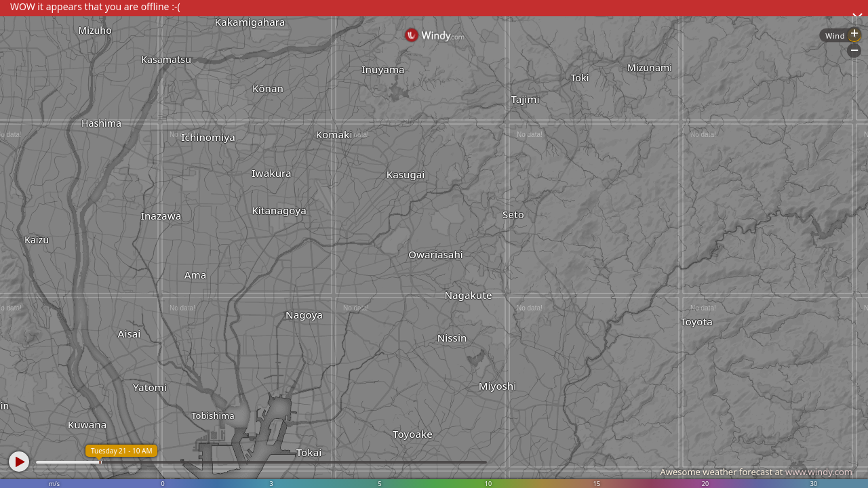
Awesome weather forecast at (756, 472)
